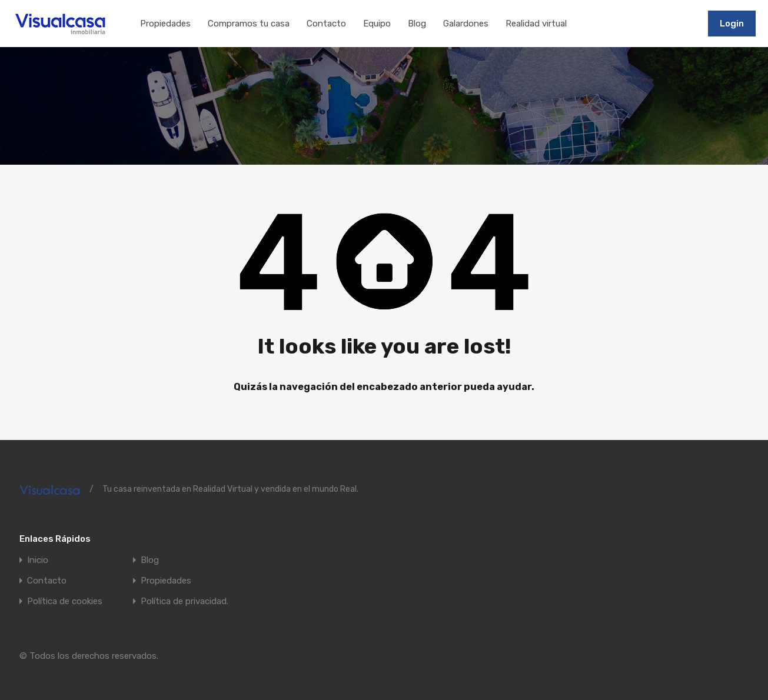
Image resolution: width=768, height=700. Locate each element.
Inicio (38, 560)
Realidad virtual (536, 24)
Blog (417, 24)
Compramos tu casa (249, 24)
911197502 (672, 23)
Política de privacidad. (184, 601)
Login (732, 24)
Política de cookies (65, 601)
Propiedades (165, 24)
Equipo (377, 24)
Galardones (466, 24)
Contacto (326, 24)
